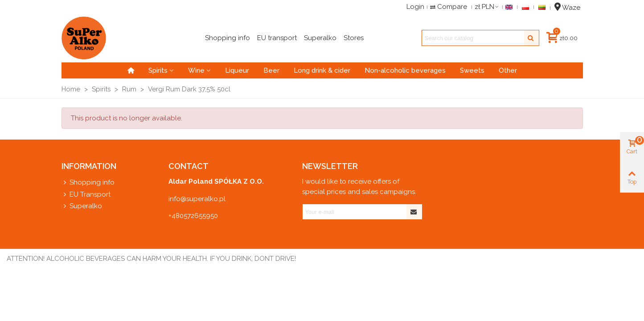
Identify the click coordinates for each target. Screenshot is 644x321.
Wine (196, 70)
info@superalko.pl (197, 199)
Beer (271, 70)
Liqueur (237, 70)
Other (508, 70)
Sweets (472, 70)
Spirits (158, 70)
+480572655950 (193, 216)
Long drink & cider (322, 70)
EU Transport (86, 195)
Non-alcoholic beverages (405, 70)
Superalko (82, 206)
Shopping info (88, 183)
